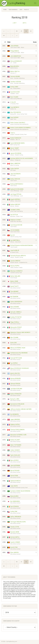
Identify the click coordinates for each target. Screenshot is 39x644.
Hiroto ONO (14, 343)
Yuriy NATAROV (15, 107)
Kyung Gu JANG (15, 399)
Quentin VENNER (15, 542)
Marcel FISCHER (15, 471)
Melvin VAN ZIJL (15, 71)
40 (17, 31)
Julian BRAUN (14, 46)
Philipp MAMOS (15, 51)
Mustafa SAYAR (15, 532)
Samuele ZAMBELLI (16, 312)
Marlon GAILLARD (15, 276)
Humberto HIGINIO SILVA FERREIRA (20, 491)
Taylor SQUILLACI (15, 455)
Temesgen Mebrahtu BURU (18, 522)
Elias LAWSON (14, 552)
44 (4, 36)
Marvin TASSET (15, 148)
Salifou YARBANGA (16, 517)
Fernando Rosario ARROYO (18, 256)
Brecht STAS (14, 547)
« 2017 (15, 23)
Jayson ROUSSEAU (16, 153)
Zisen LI (13, 133)
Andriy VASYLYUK (15, 179)
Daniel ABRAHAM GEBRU (17, 143)
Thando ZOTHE (15, 527)
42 (26, 31)
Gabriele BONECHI (15, 481)
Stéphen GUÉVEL (15, 424)
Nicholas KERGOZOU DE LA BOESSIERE (22, 158)
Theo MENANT (14, 291)
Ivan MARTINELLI (15, 240)
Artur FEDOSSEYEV (16, 112)
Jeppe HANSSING (15, 419)
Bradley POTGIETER (16, 317)
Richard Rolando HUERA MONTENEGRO (22, 245)
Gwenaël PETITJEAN (16, 358)
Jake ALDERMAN (15, 465)
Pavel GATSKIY (14, 117)
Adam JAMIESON (15, 163)
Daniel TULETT (14, 286)
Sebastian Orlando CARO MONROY (20, 332)
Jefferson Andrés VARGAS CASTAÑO (21, 409)
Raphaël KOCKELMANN (17, 189)
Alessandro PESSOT (16, 327)
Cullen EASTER (15, 169)
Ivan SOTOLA (14, 215)
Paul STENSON (14, 506)
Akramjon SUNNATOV (16, 271)
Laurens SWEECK (15, 261)
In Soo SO (13, 102)
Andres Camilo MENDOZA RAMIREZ (21, 128)
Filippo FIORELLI (15, 322)
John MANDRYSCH (16, 56)
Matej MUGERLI (15, 66)
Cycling (16, 3)
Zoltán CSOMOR (15, 450)
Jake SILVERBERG (15, 174)
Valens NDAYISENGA (16, 302)
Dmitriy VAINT (14, 87)
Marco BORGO (14, 460)
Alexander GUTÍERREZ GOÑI (18, 435)
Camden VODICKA (16, 82)
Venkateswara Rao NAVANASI (19, 353)
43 (31, 31)
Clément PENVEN (15, 384)
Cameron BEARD (15, 76)
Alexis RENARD (15, 307)
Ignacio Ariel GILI (15, 373)
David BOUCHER (15, 92)
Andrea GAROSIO (15, 204)
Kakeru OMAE (14, 281)
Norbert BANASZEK (16, 138)
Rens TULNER (14, 97)
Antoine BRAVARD (16, 378)
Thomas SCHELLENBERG (17, 430)
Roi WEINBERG (15, 414)
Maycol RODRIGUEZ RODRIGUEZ (20, 368)
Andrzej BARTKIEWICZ (17, 184)
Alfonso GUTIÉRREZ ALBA (18, 348)
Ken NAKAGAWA (15, 501)
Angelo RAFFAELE (15, 199)
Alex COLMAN (14, 337)
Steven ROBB (14, 476)
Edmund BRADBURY (16, 61)
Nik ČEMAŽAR (14, 297)
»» (17, 36)
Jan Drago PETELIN (16, 194)
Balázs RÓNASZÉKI (16, 394)
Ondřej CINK (14, 512)
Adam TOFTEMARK (16, 445)
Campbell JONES (15, 210)
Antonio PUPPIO (15, 266)
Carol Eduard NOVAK (16, 225)
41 (21, 31)
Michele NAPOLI (15, 537)
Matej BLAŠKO (14, 496)
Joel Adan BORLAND (16, 389)
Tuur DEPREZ (14, 363)
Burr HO (13, 235)
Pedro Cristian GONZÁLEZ (18, 123)
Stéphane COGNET (16, 220)
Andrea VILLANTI (15, 440)
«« (4, 31)
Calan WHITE (14, 486)
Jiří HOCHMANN (15, 230)
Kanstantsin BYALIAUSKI (17, 404)
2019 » (25, 23)
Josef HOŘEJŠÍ (15, 250)
